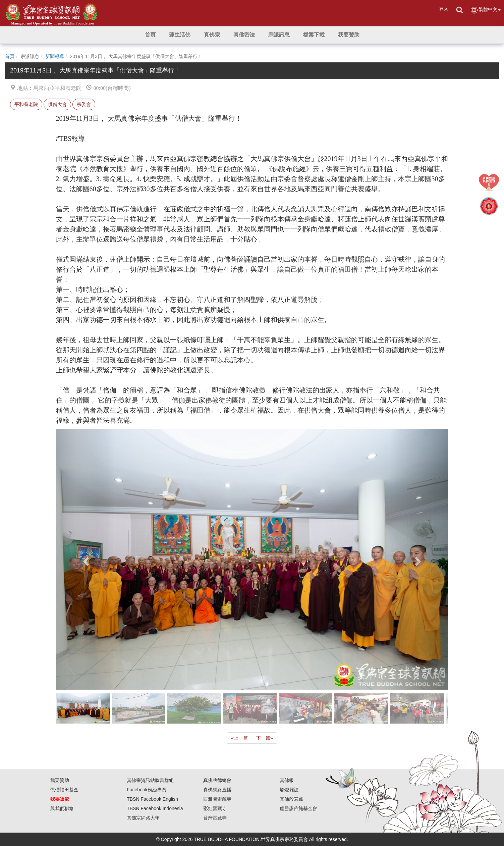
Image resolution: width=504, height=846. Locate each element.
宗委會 (84, 104)
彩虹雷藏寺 (215, 808)
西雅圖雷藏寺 (217, 799)
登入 (444, 9)
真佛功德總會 (217, 780)
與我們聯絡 (62, 808)
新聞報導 (55, 56)
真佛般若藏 (291, 799)
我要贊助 (60, 780)
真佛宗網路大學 (143, 818)
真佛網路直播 (217, 790)
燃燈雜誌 (289, 790)
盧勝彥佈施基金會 (298, 808)
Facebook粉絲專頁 (146, 790)
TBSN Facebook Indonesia (155, 808)
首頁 (10, 56)
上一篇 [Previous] (239, 738)
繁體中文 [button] (485, 10)
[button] (180, 35)
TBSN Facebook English (152, 799)
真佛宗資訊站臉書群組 (150, 780)
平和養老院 (26, 104)
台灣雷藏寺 (215, 818)
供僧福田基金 (64, 790)
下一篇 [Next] (265, 738)
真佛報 (287, 780)
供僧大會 (57, 104)
